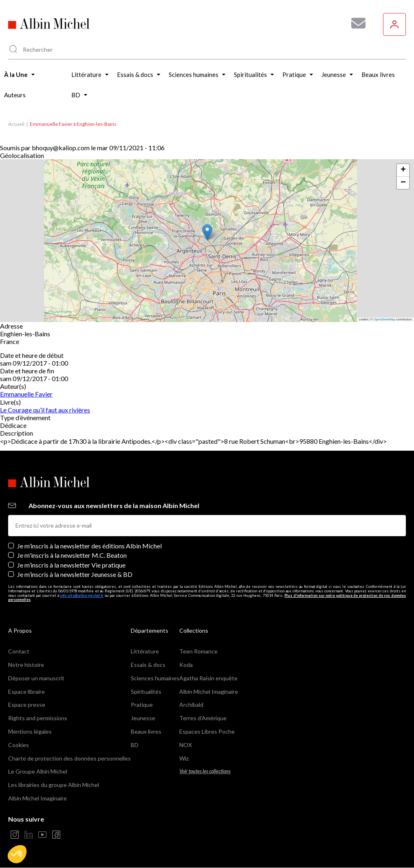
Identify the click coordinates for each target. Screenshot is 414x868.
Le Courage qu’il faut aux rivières (45, 410)
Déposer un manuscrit (36, 678)
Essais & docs (148, 665)
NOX (186, 745)
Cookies (19, 745)
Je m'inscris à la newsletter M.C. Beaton (72, 555)
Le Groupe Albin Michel (38, 771)
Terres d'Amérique (203, 718)
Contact (19, 651)
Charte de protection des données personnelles (69, 758)
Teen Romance (198, 651)
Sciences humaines (155, 678)
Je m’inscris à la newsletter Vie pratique (71, 565)
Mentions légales (30, 731)
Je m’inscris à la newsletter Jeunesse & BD (75, 574)
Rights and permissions (38, 718)
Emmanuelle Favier (26, 394)
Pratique (142, 705)
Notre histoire (26, 665)
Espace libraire (26, 692)
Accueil (16, 124)
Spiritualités (146, 692)
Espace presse (27, 705)
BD (135, 745)
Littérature (145, 651)
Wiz (184, 758)
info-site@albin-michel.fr (82, 595)
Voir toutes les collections (205, 771)
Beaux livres (146, 731)
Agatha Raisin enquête (208, 678)
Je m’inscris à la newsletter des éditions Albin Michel (89, 546)
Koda (186, 665)
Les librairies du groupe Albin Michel (54, 785)
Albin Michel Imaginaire (37, 798)
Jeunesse (143, 718)
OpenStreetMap (384, 319)
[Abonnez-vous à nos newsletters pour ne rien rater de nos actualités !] (355, 23)
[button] (17, 854)
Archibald (191, 705)
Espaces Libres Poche (207, 731)
